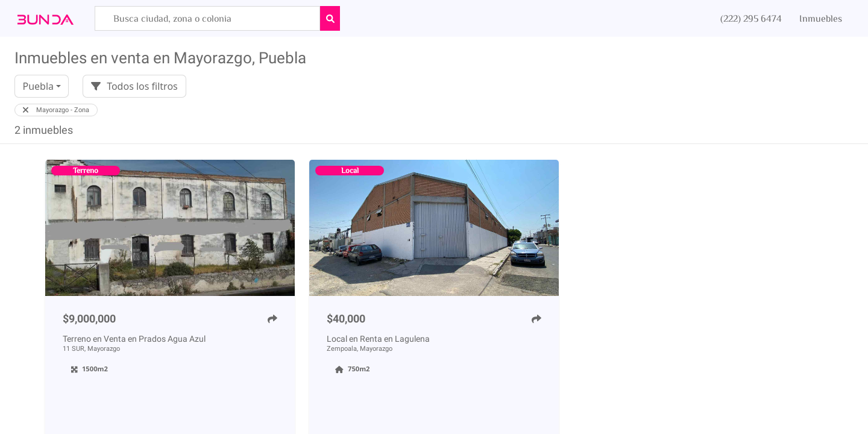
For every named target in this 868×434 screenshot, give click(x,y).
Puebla (38, 86)
